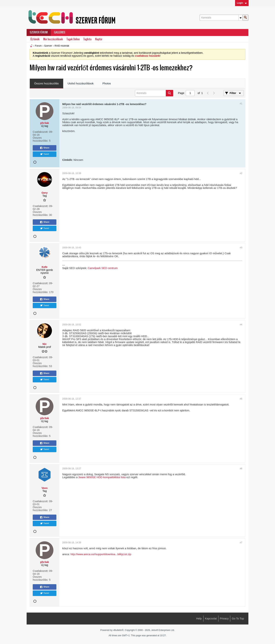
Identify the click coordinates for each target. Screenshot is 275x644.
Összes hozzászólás (46, 83)
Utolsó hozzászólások (81, 83)
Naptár (99, 39)
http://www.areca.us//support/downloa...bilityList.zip (101, 554)
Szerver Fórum (39, 32)
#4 (241, 325)
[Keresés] (221, 18)
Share (45, 148)
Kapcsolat (211, 619)
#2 (241, 173)
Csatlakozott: (40, 132)
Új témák (35, 39)
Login (242, 3)
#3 (241, 248)
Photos (107, 83)
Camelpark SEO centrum (103, 268)
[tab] (46, 84)
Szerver (48, 46)
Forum (38, 46)
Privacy (224, 619)
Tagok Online (73, 39)
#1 (241, 104)
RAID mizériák (62, 46)
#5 (241, 399)
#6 (241, 469)
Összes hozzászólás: (40, 139)
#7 (241, 543)
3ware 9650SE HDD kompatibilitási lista (102, 477)
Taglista (87, 39)
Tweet (45, 154)
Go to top (238, 619)
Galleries (60, 32)
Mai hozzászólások (53, 39)
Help (199, 619)
